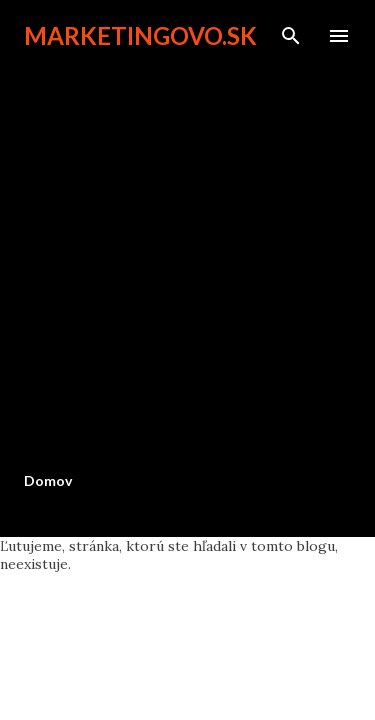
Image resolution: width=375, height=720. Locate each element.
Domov (48, 480)
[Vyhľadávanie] (291, 36)
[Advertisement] (187, 259)
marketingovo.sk (140, 35)
